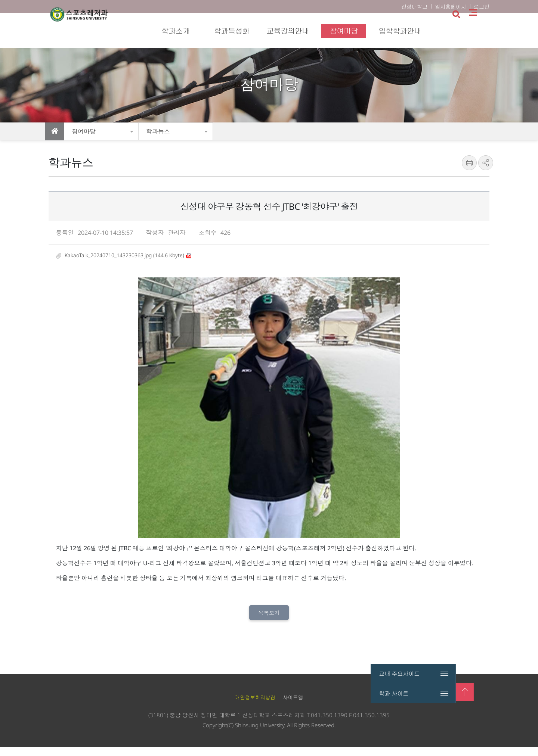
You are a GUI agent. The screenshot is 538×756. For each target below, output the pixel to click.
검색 (472, 31)
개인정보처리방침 (255, 707)
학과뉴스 (158, 131)
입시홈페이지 (451, 7)
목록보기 (269, 621)
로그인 (482, 7)
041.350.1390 (329, 724)
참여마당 (84, 131)
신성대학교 (414, 7)
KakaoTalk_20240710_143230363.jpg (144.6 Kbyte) (121, 263)
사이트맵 (489, 30)
